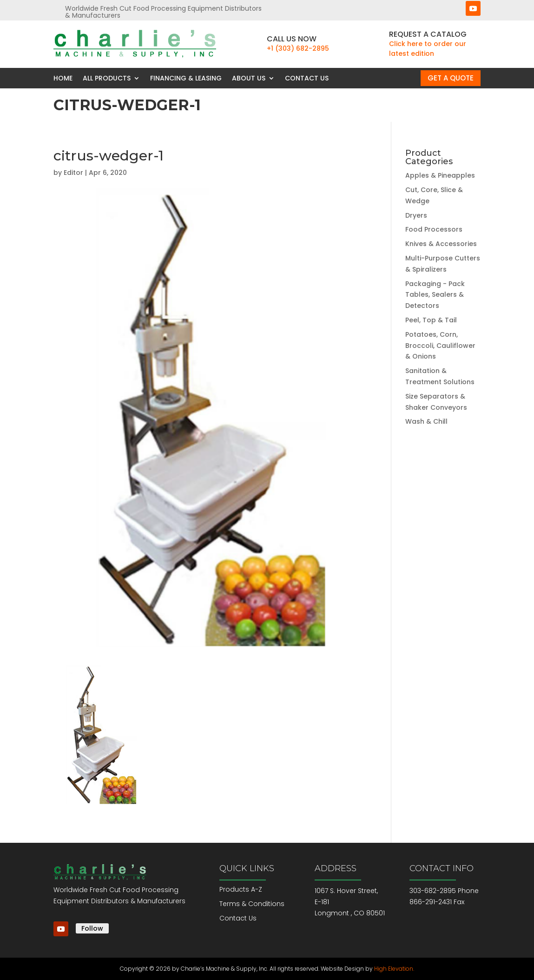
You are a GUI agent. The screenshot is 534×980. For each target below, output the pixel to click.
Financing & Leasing (186, 78)
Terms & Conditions (252, 904)
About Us (249, 78)
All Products (107, 78)
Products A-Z (241, 889)
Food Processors (434, 229)
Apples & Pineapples (440, 175)
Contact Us (307, 78)
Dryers (416, 215)
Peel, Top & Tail (431, 320)
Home (63, 78)
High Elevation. (394, 969)
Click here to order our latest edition (428, 49)
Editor (73, 173)
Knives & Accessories (441, 244)
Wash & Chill (426, 421)
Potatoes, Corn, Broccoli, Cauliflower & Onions (440, 346)
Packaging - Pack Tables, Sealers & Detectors (435, 295)
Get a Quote (451, 78)
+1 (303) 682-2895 (298, 48)
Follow (92, 928)
